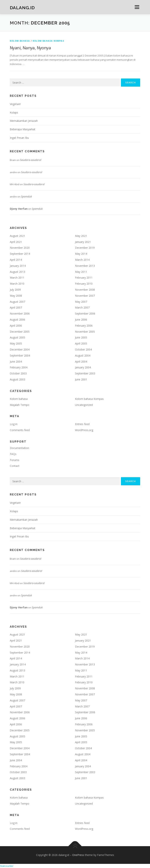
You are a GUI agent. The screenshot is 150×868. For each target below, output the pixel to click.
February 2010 (84, 284)
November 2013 (85, 266)
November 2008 (85, 290)
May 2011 (81, 272)
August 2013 (17, 272)
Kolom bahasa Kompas (48, 41)
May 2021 (81, 236)
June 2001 (81, 379)
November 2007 (85, 296)
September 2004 (20, 356)
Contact (15, 466)
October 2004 (83, 349)
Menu (137, 7)
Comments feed (20, 430)
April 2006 (16, 326)
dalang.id (22, 7)
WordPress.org (84, 430)
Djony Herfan (19, 209)
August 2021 (17, 236)
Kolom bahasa (20, 41)
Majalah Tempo (20, 405)
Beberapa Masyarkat (23, 129)
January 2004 (83, 367)
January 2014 (18, 266)
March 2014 (82, 260)
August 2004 (83, 356)
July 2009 (15, 290)
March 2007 (82, 307)
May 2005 (16, 343)
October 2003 (18, 373)
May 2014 (81, 254)
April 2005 (81, 343)
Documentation (19, 448)
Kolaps (14, 112)
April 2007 (16, 307)
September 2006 (85, 314)
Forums (15, 460)
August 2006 (17, 320)
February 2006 (84, 326)
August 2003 (17, 379)
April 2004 (81, 362)
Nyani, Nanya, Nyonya (30, 48)
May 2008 (16, 296)
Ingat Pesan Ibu (19, 138)
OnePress (78, 855)
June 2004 (16, 362)
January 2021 (83, 242)
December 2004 (20, 349)
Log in (14, 424)
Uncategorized (84, 405)
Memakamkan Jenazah (24, 121)
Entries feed (82, 424)
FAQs (13, 454)
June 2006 (81, 320)
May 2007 (81, 302)
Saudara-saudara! (31, 160)
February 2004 (19, 367)
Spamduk (26, 196)
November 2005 (85, 332)
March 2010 (17, 284)
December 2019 (85, 248)
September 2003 (85, 373)
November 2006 (20, 314)
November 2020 (20, 248)
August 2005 (17, 337)
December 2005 (20, 332)
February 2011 (84, 278)
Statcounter (7, 866)
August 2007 (17, 302)
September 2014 (20, 254)
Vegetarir (15, 104)
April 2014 (16, 260)
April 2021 (16, 242)
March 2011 (17, 278)
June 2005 (81, 337)
